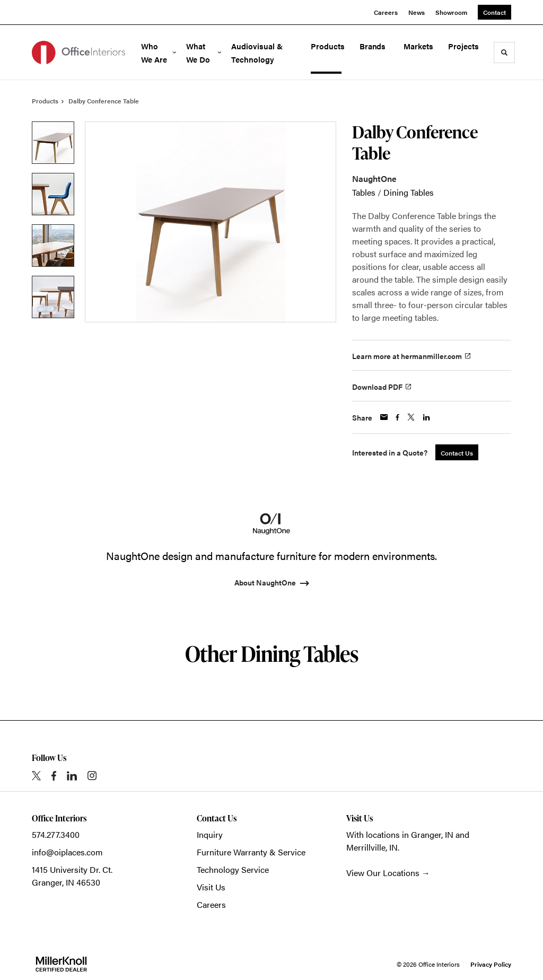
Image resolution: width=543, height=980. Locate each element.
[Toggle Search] (504, 52)
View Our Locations (383, 873)
